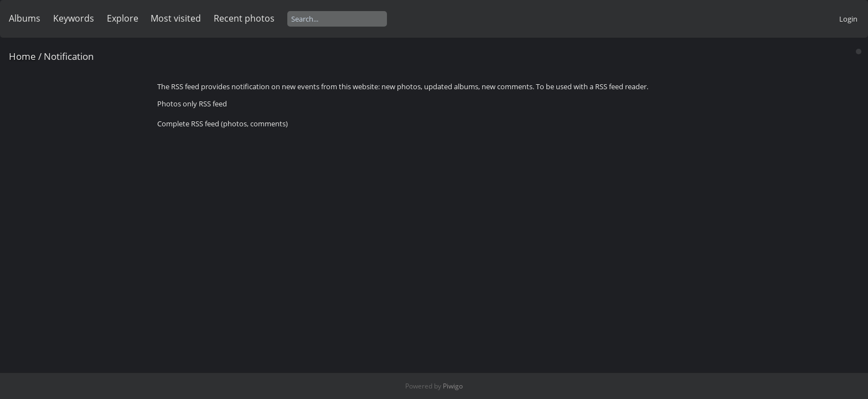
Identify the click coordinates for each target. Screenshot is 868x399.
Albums (25, 18)
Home (22, 56)
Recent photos (244, 18)
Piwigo (453, 386)
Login (848, 19)
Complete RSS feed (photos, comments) (223, 124)
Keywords (74, 18)
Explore (123, 18)
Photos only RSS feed (192, 104)
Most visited (176, 18)
